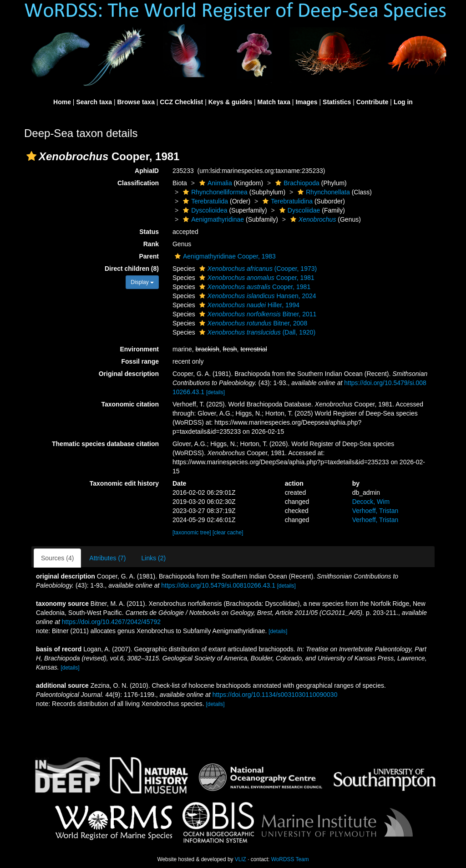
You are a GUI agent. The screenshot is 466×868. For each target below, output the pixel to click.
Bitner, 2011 (257, 314)
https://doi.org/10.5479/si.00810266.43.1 (218, 585)
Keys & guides (230, 102)
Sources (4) (57, 558)
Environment (139, 349)
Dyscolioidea (204, 210)
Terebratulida (204, 201)
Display (142, 282)
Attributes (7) (107, 558)
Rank (151, 244)
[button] (31, 156)
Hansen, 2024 (257, 296)
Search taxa (94, 102)
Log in (403, 102)
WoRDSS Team (290, 859)
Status (149, 232)
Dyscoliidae (299, 210)
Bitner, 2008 (252, 323)
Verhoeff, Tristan (375, 511)
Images (306, 102)
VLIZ (241, 859)
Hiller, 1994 (248, 305)
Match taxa (274, 102)
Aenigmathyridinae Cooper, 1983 (224, 256)
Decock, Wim (371, 502)
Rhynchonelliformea (214, 192)
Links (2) (154, 558)
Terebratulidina (286, 201)
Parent (149, 256)
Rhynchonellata (323, 192)
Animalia (215, 183)
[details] (215, 392)
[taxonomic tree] (192, 533)
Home (62, 102)
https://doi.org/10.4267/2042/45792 (111, 622)
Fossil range (140, 361)
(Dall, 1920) (256, 332)
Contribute (372, 102)
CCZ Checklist (181, 102)
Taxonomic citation (130, 404)
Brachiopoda (296, 183)
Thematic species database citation (105, 444)
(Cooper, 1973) (257, 269)
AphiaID (147, 171)
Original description (129, 374)
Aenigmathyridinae (212, 219)
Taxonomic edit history (124, 483)
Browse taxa (136, 102)
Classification (138, 183)
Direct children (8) (132, 269)
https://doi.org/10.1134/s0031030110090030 (275, 695)
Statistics (337, 102)
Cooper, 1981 (256, 278)
